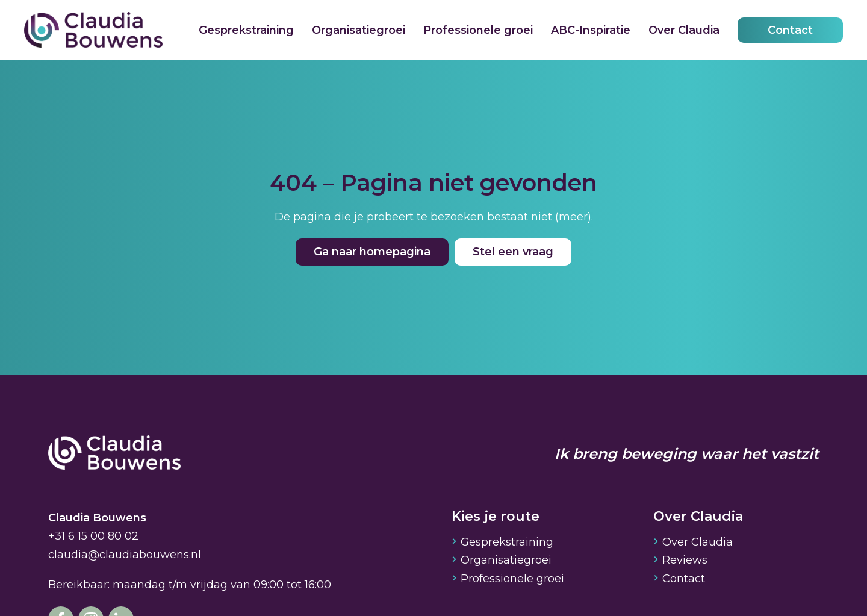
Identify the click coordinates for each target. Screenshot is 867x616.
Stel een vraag (513, 252)
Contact (790, 30)
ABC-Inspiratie (591, 30)
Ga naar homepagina (372, 252)
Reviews (685, 560)
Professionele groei (478, 30)
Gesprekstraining (246, 30)
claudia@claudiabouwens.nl (125, 555)
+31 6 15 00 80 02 (93, 536)
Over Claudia (684, 30)
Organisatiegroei (359, 30)
